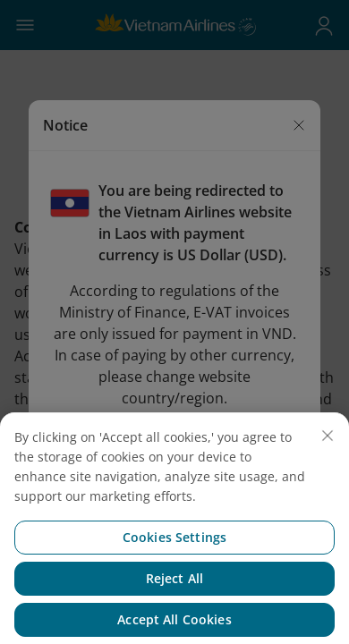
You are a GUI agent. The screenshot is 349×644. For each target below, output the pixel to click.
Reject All (174, 594)
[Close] (328, 452)
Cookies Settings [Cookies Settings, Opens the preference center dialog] (174, 553)
